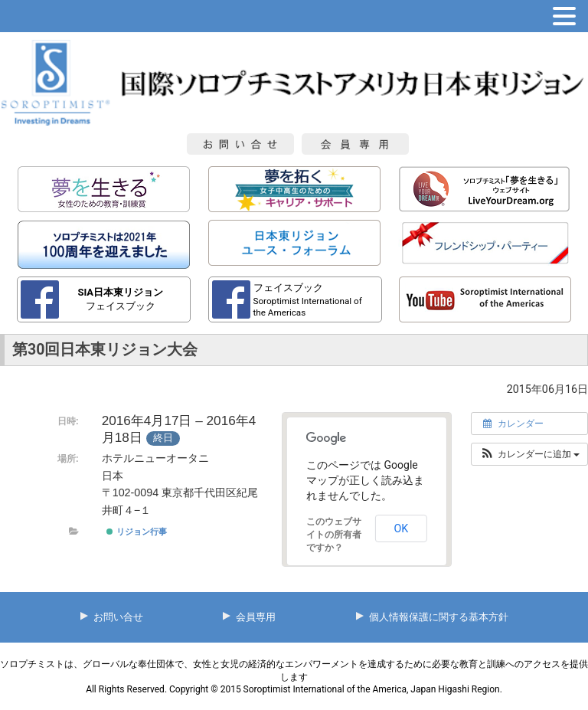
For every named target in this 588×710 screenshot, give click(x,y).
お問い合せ (118, 617)
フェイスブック (120, 299)
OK (401, 528)
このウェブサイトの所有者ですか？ (334, 535)
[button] (529, 454)
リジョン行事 (136, 532)
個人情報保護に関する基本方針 (439, 617)
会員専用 (256, 617)
